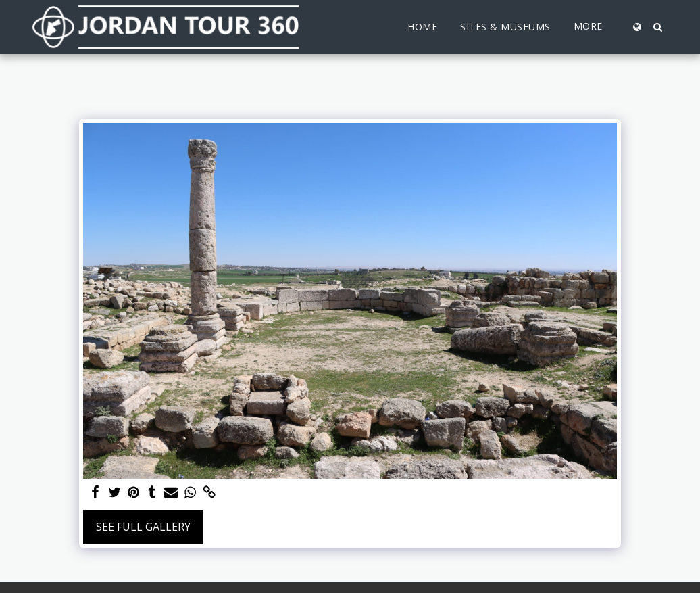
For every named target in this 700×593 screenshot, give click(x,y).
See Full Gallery (143, 527)
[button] (657, 27)
